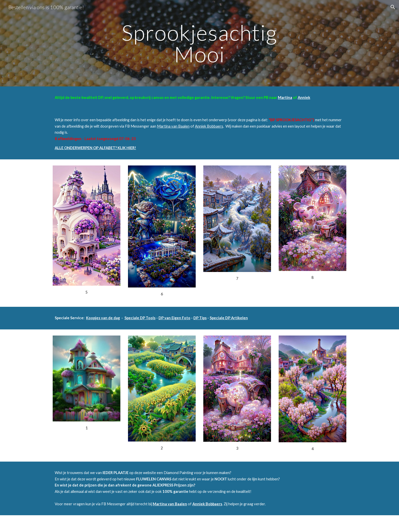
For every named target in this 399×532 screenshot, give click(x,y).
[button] (393, 7)
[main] (199, 43)
